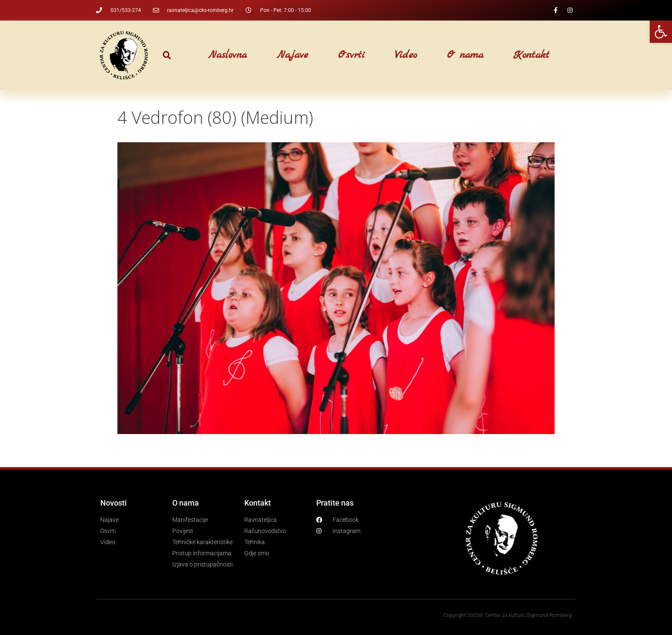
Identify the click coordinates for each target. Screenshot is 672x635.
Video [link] (406, 55)
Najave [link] (292, 55)
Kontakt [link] (531, 55)
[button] (167, 55)
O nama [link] (465, 55)
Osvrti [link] (351, 55)
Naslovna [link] (228, 55)
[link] (661, 32)
